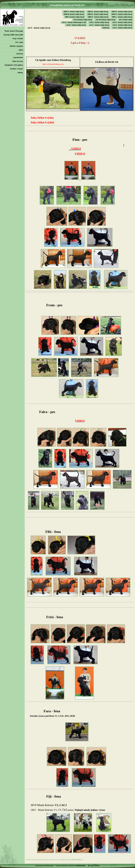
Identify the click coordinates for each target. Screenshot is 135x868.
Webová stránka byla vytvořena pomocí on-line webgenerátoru (54, 860)
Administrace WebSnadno (45, 866)
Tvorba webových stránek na (70, 866)
